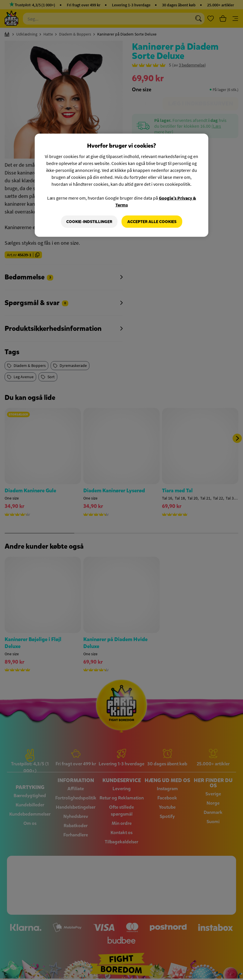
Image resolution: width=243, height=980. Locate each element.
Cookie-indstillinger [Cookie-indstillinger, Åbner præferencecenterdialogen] (89, 221)
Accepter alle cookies (152, 221)
